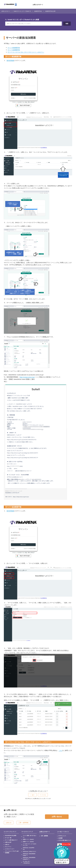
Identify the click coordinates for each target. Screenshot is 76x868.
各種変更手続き (46, 11)
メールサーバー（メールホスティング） (29, 840)
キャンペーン (7, 844)
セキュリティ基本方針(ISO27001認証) (37, 856)
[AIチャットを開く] (62, 854)
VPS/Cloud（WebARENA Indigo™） (29, 845)
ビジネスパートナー (8, 845)
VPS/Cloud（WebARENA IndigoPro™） (27, 847)
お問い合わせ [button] (57, 817)
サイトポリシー (21, 856)
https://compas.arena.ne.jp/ (28, 377)
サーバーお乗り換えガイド (9, 839)
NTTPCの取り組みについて (63, 839)
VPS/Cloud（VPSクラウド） (28, 844)
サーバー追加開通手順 (15, 50)
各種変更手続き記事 (60, 11)
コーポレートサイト (62, 832)
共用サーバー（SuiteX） (27, 837)
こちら (61, 750)
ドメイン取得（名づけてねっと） (28, 835)
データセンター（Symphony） (28, 850)
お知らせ (6, 842)
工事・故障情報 (43, 835)
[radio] (32, 795)
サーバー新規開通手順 (15, 48)
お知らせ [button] (9, 823)
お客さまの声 (7, 840)
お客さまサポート (38, 4)
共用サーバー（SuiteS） (27, 839)
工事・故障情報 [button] (23, 823)
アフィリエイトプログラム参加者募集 (11, 847)
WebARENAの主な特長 (9, 835)
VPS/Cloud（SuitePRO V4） (28, 842)
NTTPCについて (61, 835)
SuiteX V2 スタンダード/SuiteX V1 (27, 11)
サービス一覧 (7, 837)
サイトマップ (8, 859)
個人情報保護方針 (9, 856)
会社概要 (60, 837)
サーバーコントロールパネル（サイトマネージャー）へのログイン (29, 52)
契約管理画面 (11, 60)
